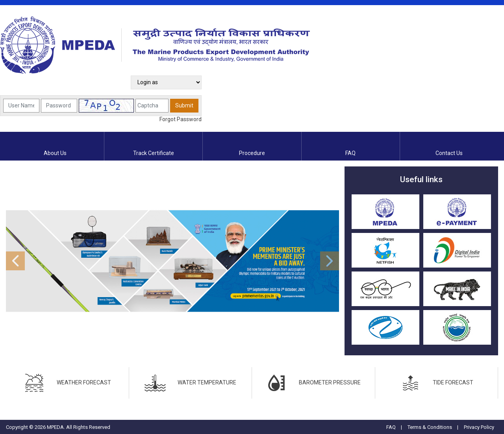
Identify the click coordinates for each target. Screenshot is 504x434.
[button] (31, 261)
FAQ (391, 427)
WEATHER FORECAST (67, 383)
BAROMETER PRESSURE (313, 383)
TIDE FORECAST (436, 383)
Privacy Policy (479, 427)
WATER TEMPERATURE (190, 383)
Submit (184, 105)
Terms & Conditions (430, 427)
